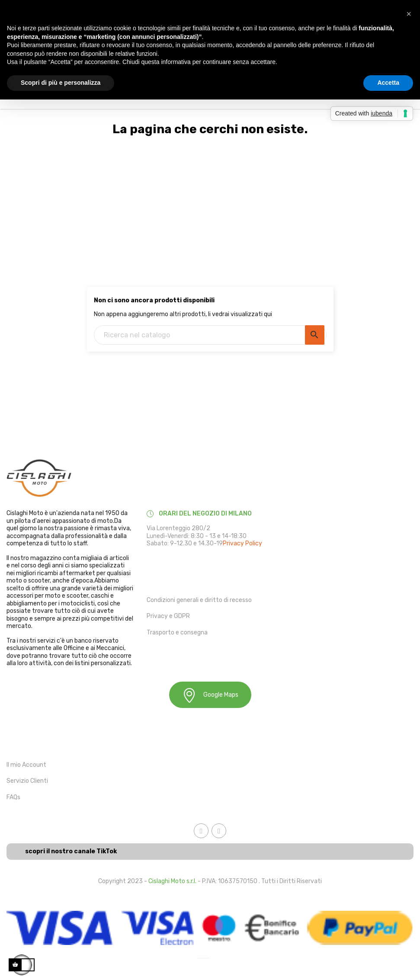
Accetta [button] (388, 83)
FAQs (13, 797)
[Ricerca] (210, 335)
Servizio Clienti (27, 781)
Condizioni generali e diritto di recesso (199, 600)
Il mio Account (26, 765)
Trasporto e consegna (177, 633)
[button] (409, 14)
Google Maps (210, 695)
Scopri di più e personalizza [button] (61, 83)
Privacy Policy (242, 543)
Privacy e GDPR (168, 616)
